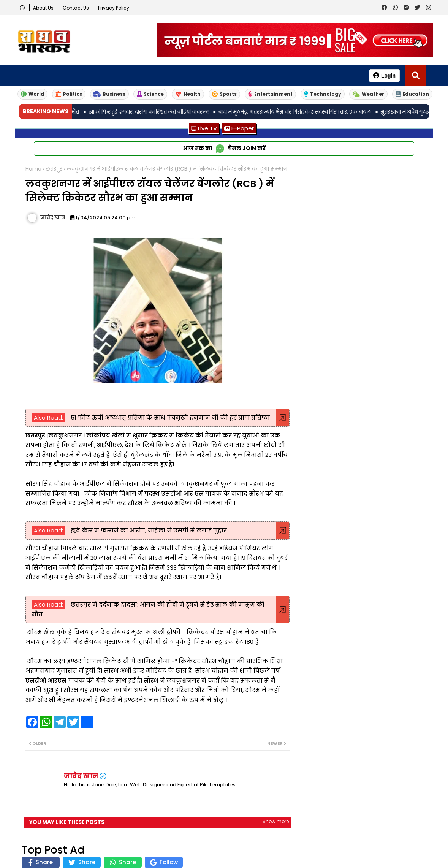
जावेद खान (81, 776)
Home (33, 169)
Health (188, 94)
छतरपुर (54, 169)
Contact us (76, 8)
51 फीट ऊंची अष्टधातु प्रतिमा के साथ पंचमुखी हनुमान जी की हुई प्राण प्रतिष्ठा (169, 417)
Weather (368, 94)
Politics (69, 94)
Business (109, 94)
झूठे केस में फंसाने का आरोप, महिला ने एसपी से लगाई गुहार (148, 530)
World (32, 94)
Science (150, 94)
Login (384, 75)
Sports (224, 94)
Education (412, 94)
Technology (323, 94)
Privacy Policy (114, 8)
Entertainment (270, 94)
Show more (276, 821)
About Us (44, 8)
